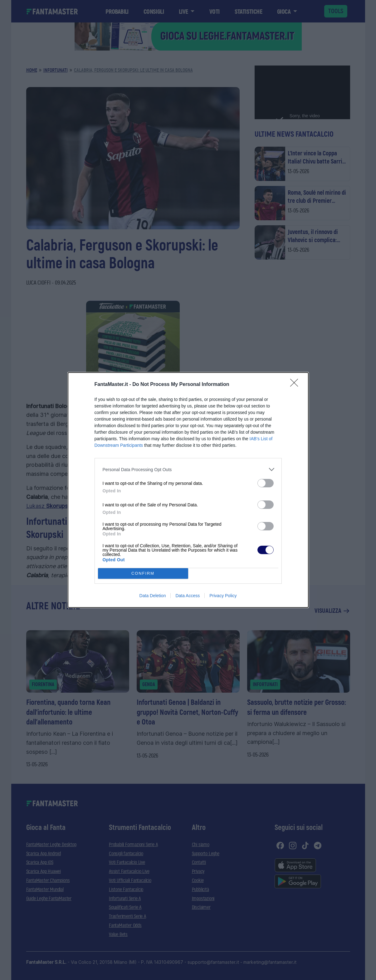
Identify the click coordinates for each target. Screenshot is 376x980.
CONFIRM (143, 574)
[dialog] (188, 490)
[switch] (266, 483)
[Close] (296, 385)
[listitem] (188, 469)
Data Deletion (153, 596)
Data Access (188, 596)
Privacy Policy (223, 596)
